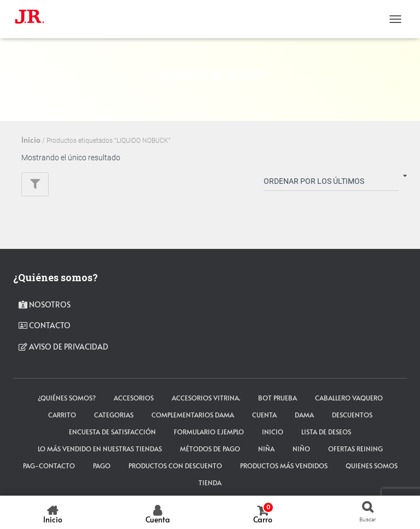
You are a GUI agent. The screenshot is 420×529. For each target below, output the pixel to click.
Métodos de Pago (210, 449)
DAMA (304, 415)
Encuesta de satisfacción (112, 432)
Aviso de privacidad (63, 347)
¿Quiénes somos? (67, 398)
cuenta (264, 415)
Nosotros (45, 304)
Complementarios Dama (193, 415)
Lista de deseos (326, 432)
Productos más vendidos (284, 466)
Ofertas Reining (355, 449)
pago (102, 466)
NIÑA (266, 449)
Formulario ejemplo (209, 432)
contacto (45, 325)
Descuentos (352, 415)
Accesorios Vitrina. (206, 398)
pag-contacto (49, 466)
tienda (210, 483)
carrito (62, 415)
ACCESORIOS (134, 398)
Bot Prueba (278, 398)
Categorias (114, 415)
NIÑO (301, 449)
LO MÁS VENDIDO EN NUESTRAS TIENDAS (100, 449)
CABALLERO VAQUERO (349, 398)
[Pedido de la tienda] (331, 183)
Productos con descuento (175, 466)
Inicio (31, 140)
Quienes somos (372, 466)
